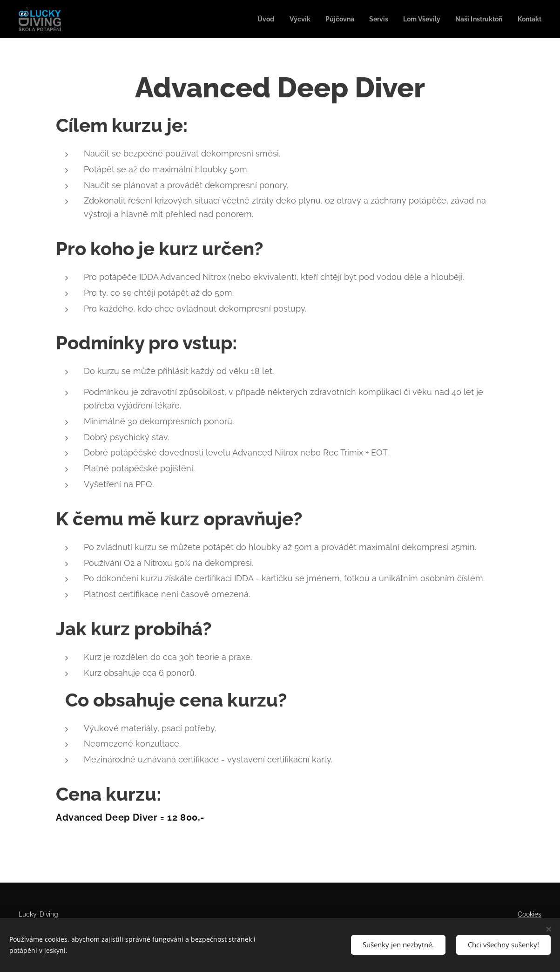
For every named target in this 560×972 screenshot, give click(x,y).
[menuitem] (251, 19)
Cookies (530, 914)
